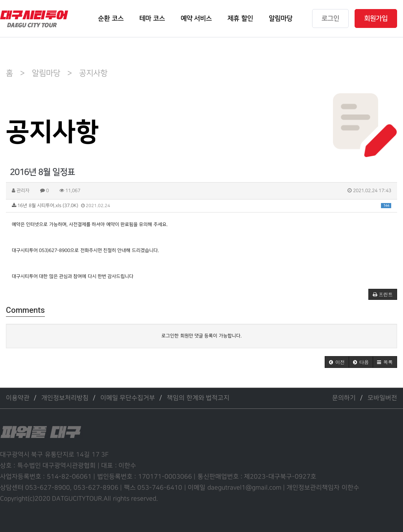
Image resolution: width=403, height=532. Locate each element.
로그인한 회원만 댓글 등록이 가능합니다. (201, 336)
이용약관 (18, 398)
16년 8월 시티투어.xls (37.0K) (201, 206)
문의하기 (344, 398)
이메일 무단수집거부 (128, 398)
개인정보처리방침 (65, 398)
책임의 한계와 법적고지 (198, 398)
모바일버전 (382, 398)
